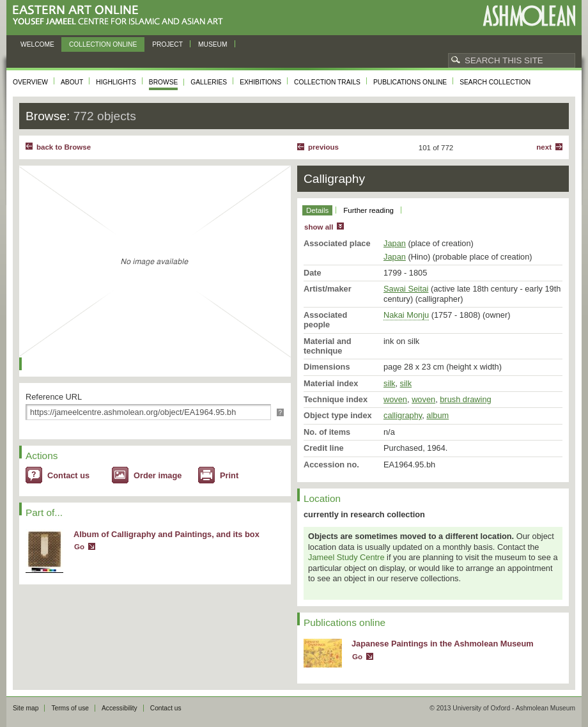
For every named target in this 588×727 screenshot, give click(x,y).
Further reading (368, 210)
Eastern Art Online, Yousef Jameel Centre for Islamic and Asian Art (121, 16)
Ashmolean (529, 16)
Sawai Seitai (406, 289)
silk (389, 383)
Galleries (209, 82)
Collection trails (327, 82)
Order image (158, 475)
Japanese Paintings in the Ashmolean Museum (443, 644)
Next (544, 147)
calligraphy (403, 415)
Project (167, 44)
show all (319, 227)
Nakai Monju (406, 315)
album (437, 415)
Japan (395, 243)
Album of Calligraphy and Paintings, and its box (166, 534)
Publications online (410, 82)
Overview (30, 82)
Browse (164, 82)
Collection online (103, 44)
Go (79, 547)
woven (395, 399)
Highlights (116, 82)
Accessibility (120, 708)
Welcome (37, 44)
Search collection (495, 82)
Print (229, 475)
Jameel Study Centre (346, 557)
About (72, 82)
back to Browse (64, 147)
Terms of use (70, 708)
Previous (323, 147)
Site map (26, 708)
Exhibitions (260, 82)
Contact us (68, 475)
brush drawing (465, 399)
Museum (213, 44)
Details (317, 210)
